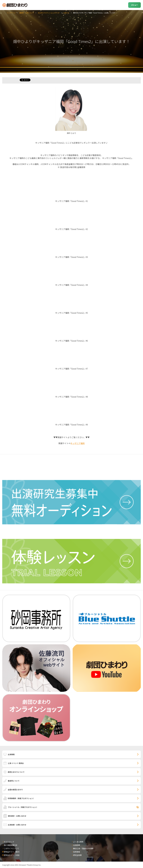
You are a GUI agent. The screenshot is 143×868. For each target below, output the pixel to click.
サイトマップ (9, 842)
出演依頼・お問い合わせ (17, 825)
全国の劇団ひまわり (15, 790)
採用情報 (77, 852)
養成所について (14, 781)
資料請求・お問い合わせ (17, 816)
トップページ (11, 13)
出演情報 (11, 754)
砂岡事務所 (21, 798)
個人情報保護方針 (11, 845)
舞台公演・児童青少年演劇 (83, 848)
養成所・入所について (27, 13)
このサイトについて (11, 848)
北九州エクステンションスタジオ (49, 13)
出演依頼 (77, 845)
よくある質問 (78, 842)
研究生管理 (77, 855)
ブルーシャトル (23, 807)
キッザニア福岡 (78, 443)
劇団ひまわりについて (16, 772)
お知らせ (66, 13)
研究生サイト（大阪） (12, 855)
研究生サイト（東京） (12, 852)
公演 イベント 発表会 (16, 763)
